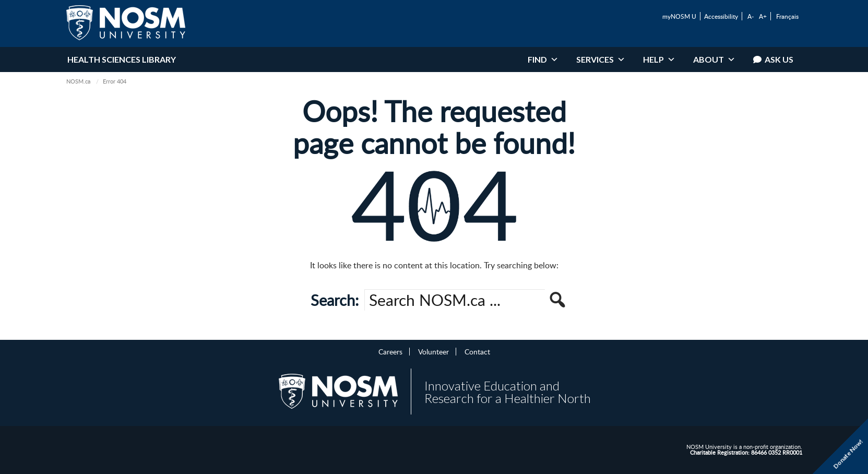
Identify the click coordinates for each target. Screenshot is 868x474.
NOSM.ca (78, 81)
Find (543, 60)
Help (659, 60)
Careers (390, 351)
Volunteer (433, 351)
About (714, 60)
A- (751, 16)
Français (787, 16)
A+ (763, 16)
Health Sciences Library (122, 59)
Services (601, 60)
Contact (477, 351)
